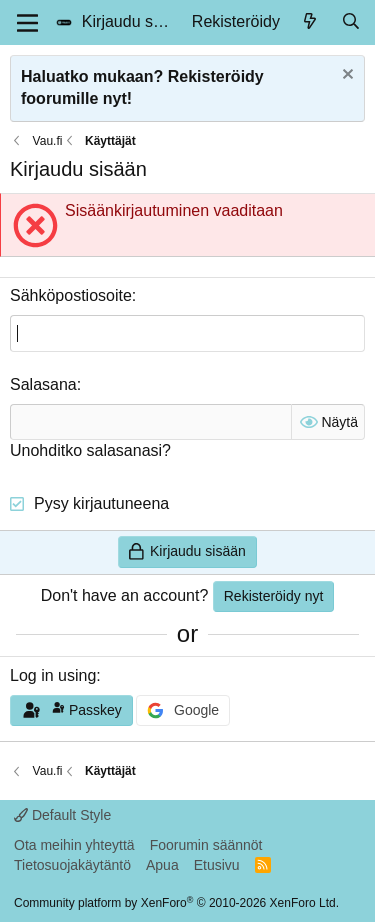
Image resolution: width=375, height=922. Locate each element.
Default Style (62, 815)
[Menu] (27, 23)
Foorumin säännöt (206, 845)
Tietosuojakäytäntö (72, 865)
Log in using (53, 675)
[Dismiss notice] (345, 76)
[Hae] (350, 22)
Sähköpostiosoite (71, 295)
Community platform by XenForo (176, 903)
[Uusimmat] (310, 22)
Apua (162, 865)
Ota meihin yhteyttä (74, 845)
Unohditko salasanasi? (90, 450)
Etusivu (217, 865)
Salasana (43, 384)
